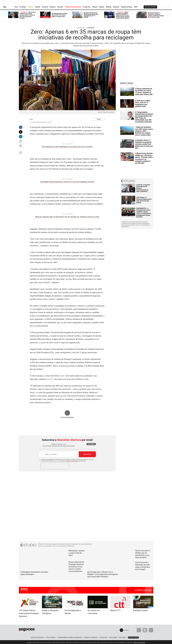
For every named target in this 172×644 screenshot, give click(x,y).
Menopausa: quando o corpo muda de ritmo (77, 552)
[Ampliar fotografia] (111, 54)
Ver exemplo (91, 443)
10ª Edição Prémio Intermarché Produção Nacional (29, 613)
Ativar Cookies (133, 637)
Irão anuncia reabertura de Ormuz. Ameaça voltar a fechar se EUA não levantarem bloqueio (28, 15)
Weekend (109, 7)
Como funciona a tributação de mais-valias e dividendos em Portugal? (143, 565)
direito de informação (72, 460)
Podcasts (95, 7)
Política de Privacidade (139, 642)
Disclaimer (113, 637)
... (21, 152)
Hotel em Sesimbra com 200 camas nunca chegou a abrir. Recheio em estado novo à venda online (144, 127)
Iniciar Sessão (150, 7)
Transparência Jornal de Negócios (70, 637)
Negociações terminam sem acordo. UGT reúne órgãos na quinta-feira (60, 15)
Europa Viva (87, 7)
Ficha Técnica (51, 637)
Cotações (38, 7)
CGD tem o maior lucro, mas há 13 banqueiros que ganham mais (144, 103)
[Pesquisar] (165, 7)
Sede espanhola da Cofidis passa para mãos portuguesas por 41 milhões (91, 15)
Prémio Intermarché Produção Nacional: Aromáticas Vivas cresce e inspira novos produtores (76, 566)
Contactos (103, 637)
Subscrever (87, 453)
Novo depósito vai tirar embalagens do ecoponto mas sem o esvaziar (67, 147)
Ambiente (91, 28)
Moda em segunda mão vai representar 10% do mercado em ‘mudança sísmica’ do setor (67, 216)
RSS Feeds (122, 637)
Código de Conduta (91, 637)
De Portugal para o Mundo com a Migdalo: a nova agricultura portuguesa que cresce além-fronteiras (103, 574)
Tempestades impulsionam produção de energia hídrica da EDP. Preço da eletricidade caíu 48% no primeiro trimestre (144, 116)
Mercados (60, 7)
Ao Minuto (23, 7)
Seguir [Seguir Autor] (99, 119)
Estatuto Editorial (37, 637)
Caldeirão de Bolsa (127, 7)
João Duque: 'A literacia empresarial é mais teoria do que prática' (144, 192)
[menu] (5, 7)
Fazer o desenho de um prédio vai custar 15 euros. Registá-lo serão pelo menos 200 (144, 92)
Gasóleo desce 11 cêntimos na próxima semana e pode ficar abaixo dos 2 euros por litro (156, 15)
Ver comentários (67, 417)
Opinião (102, 7)
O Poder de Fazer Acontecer (73, 7)
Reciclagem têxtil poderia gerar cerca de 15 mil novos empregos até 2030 (67, 181)
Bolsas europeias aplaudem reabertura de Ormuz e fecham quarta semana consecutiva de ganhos (123, 15)
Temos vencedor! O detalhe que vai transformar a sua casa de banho (143, 553)
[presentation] (55, 465)
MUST (136, 7)
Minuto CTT (115, 610)
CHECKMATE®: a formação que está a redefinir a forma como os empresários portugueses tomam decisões (144, 204)
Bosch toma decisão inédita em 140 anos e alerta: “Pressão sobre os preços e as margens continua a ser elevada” (144, 151)
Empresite (116, 7)
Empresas (53, 7)
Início (16, 7)
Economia (45, 7)
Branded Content (141, 610)
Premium (30, 7)
